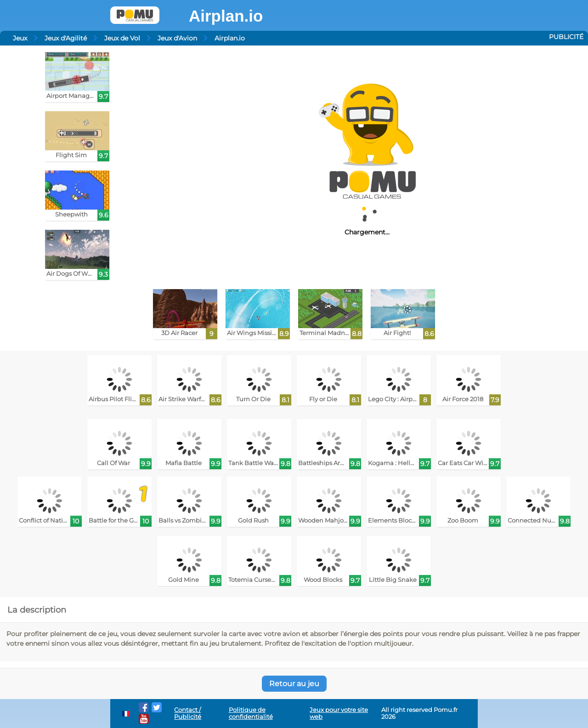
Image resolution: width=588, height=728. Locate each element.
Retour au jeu (294, 684)
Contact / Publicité (188, 713)
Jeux (20, 38)
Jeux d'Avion (177, 38)
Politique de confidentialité (251, 713)
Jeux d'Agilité (66, 38)
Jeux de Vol (122, 38)
